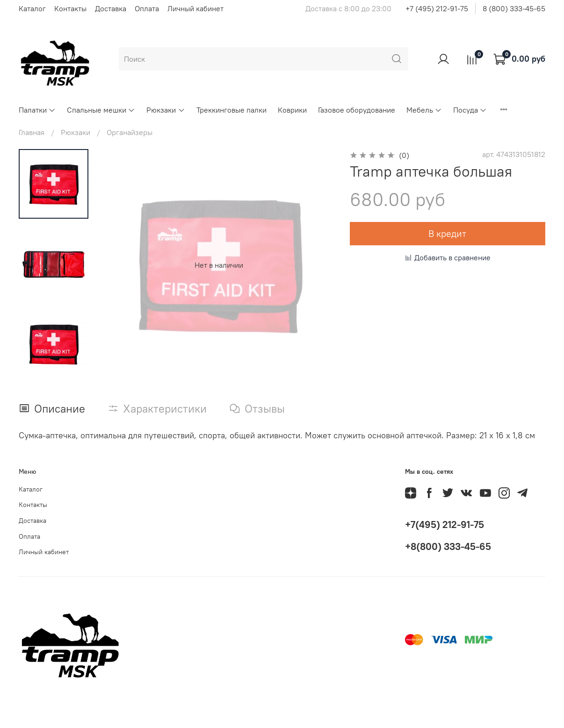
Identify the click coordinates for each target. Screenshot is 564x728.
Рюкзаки (166, 110)
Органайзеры (130, 132)
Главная (32, 132)
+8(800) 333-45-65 (448, 546)
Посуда (470, 110)
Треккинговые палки (231, 110)
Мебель (424, 110)
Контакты (70, 8)
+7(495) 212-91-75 (445, 525)
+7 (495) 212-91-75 (437, 8)
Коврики (292, 110)
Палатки (37, 110)
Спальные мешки (101, 110)
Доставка (111, 8)
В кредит (447, 233)
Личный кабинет (195, 8)
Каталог (32, 8)
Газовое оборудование (357, 110)
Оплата (147, 8)
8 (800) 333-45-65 (514, 8)
